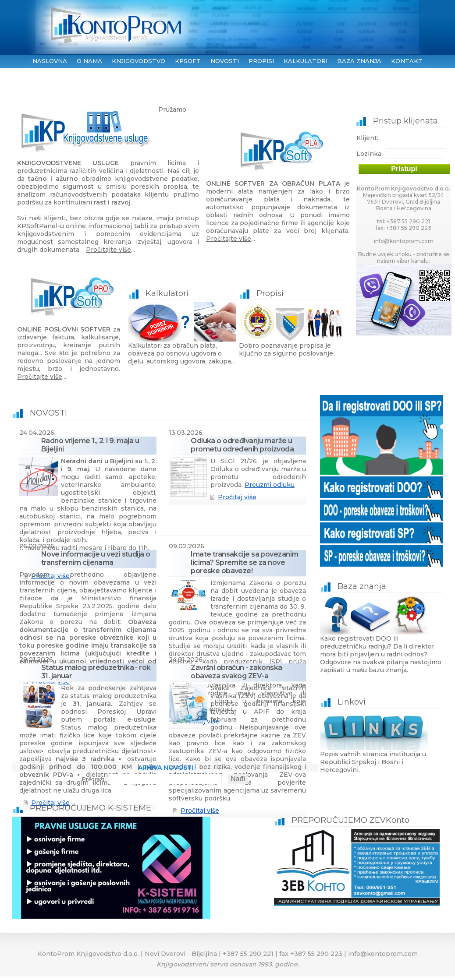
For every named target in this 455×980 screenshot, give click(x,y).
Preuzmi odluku (270, 485)
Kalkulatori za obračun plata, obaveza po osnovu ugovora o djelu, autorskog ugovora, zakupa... (183, 327)
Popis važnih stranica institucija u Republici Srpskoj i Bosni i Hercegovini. (381, 735)
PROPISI (261, 61)
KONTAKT (407, 61)
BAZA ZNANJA (359, 61)
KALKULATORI (306, 61)
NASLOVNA (50, 61)
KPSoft (188, 61)
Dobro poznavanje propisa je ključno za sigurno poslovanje (294, 323)
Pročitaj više (237, 497)
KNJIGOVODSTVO (139, 61)
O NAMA (89, 61)
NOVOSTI (225, 61)
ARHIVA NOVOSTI (166, 768)
